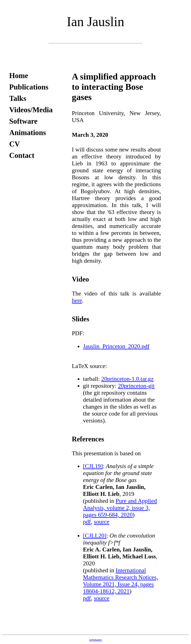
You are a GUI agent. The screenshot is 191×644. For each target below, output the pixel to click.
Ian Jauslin (96, 22)
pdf (87, 522)
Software (23, 121)
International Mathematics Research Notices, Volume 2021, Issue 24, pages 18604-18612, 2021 (120, 581)
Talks (18, 98)
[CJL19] (93, 466)
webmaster (95, 640)
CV (15, 144)
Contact (22, 155)
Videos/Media (31, 110)
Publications (29, 87)
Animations (28, 133)
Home (19, 76)
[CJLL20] (95, 536)
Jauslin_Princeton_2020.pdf (116, 346)
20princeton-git (136, 386)
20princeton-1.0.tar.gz (128, 379)
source (102, 522)
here (77, 300)
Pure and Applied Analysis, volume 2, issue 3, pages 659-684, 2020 (120, 508)
